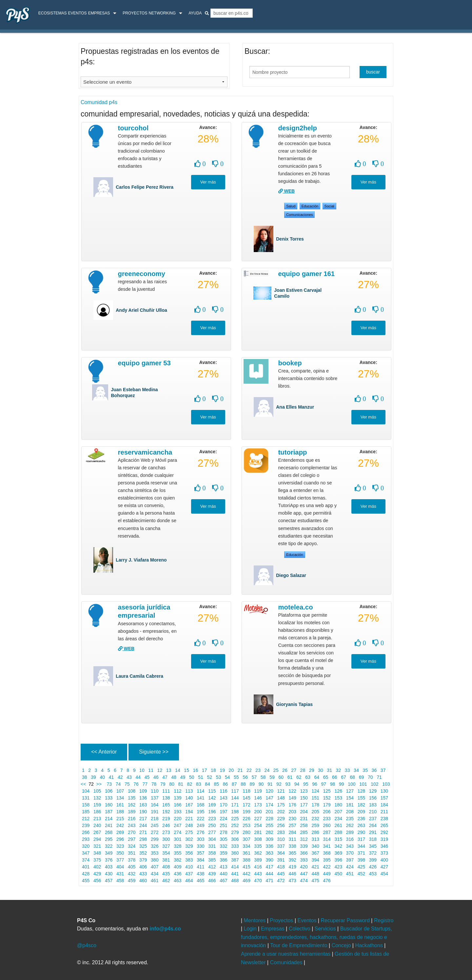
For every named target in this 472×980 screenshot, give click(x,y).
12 (160, 770)
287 (327, 832)
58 (263, 777)
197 (223, 812)
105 (97, 791)
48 (174, 777)
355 (177, 853)
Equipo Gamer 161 (306, 274)
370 (350, 853)
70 (370, 777)
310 (281, 839)
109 (143, 791)
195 (200, 812)
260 (327, 825)
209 (361, 812)
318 (373, 839)
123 (304, 791)
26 (285, 770)
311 (293, 839)
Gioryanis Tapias (294, 704)
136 (143, 798)
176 (293, 805)
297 (132, 839)
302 (189, 839)
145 (246, 798)
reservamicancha (145, 452)
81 (181, 784)
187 (109, 812)
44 (138, 777)
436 (177, 874)
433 (143, 874)
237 (373, 819)
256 (281, 825)
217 (143, 819)
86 (225, 784)
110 (155, 791)
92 (279, 784)
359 (223, 853)
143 (223, 798)
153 (338, 798)
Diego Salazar (291, 575)
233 (327, 819)
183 (373, 805)
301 (177, 839)
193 (177, 812)
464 (189, 881)
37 (383, 770)
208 (350, 812)
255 (270, 825)
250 (212, 825)
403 (109, 867)
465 (200, 881)
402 (97, 867)
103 (386, 784)
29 (312, 770)
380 (155, 860)
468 (235, 881)
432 (132, 874)
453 (373, 874)
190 (143, 812)
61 (290, 777)
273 (166, 832)
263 (361, 825)
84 (207, 784)
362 (258, 853)
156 (373, 798)
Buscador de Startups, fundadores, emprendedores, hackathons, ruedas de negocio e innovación (316, 937)
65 (326, 777)
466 (212, 881)
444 (270, 874)
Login (251, 929)
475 (315, 881)
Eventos (77, 13)
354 (166, 853)
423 (338, 867)
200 (258, 812)
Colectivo (300, 929)
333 (235, 846)
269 (120, 832)
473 (293, 881)
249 (200, 825)
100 (352, 784)
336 (270, 846)
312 (304, 839)
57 (254, 777)
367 (315, 853)
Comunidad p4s (99, 102)
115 (212, 791)
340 (315, 846)
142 (212, 798)
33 (347, 770)
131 (86, 798)
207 (338, 812)
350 (120, 853)
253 (246, 825)
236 (361, 819)
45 (147, 777)
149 (293, 798)
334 (246, 846)
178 (315, 805)
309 (270, 839)
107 (120, 791)
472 (281, 881)
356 (189, 853)
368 (327, 853)
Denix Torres (290, 239)
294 (97, 839)
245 (155, 825)
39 (93, 777)
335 (258, 846)
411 (200, 867)
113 (189, 791)
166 (177, 805)
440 (223, 874)
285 (304, 832)
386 (223, 860)
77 (145, 784)
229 (281, 819)
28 (303, 770)
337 (281, 846)
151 (315, 798)
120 (270, 791)
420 (304, 867)
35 (365, 770)
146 (258, 798)
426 (373, 867)
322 (109, 846)
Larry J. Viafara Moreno (141, 560)
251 (223, 825)
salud (291, 206)
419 (293, 867)
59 (272, 777)
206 (327, 812)
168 (200, 805)
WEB (287, 191)
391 (281, 860)
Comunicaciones (299, 215)
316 (350, 839)
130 (384, 791)
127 (350, 791)
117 (235, 791)
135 (132, 798)
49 (183, 777)
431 (120, 874)
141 (200, 798)
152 (327, 798)
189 (132, 812)
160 (109, 805)
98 (333, 784)
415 (246, 867)
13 (169, 770)
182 (361, 805)
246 (166, 825)
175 (281, 805)
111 (166, 791)
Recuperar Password (346, 920)
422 (327, 867)
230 (293, 819)
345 (373, 846)
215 (120, 819)
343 (350, 846)
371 (361, 853)
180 (338, 805)
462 (166, 881)
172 (246, 805)
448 (315, 874)
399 (373, 860)
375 (97, 860)
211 (384, 812)
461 (155, 881)
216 (132, 819)
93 (288, 784)
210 (373, 812)
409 (177, 867)
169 (212, 805)
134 (120, 798)
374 (86, 860)
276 (200, 832)
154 (350, 798)
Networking (162, 13)
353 (155, 853)
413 (223, 867)
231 (304, 819)
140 (189, 798)
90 (261, 784)
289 (350, 832)
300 (166, 839)
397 (350, 860)
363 (270, 853)
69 (361, 777)
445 (281, 874)
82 (190, 784)
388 (246, 860)
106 (109, 791)
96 (315, 784)
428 (86, 874)
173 (258, 805)
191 (155, 812)
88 (243, 784)
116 (223, 791)
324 (132, 846)
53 (218, 777)
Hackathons (370, 945)
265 (384, 825)
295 (109, 839)
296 (120, 839)
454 (384, 874)
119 (258, 791)
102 (374, 784)
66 (334, 777)
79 (163, 784)
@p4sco (87, 945)
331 (212, 846)
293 (86, 839)
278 (223, 832)
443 (258, 874)
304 (212, 839)
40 (102, 777)
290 (361, 832)
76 (136, 784)
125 (327, 791)
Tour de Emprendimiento (299, 945)
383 (189, 860)
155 (361, 798)
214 (109, 819)
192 (166, 812)
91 (270, 784)
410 (189, 867)
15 (186, 770)
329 (189, 846)
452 (361, 874)
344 (361, 846)
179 (327, 805)
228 (270, 819)
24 (267, 770)
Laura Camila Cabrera (139, 676)
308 (258, 839)
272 (155, 832)
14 (177, 770)
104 (86, 791)
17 (204, 770)
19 (222, 770)
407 (155, 867)
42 (120, 777)
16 (196, 770)
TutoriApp (293, 452)
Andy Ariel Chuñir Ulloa (141, 310)
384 (200, 860)
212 (86, 819)
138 (166, 798)
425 (361, 867)
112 (177, 791)
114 (200, 791)
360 (235, 853)
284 (293, 832)
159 (97, 805)
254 (258, 825)
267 (97, 832)
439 (212, 874)
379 (143, 860)
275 (189, 832)
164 (155, 805)
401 (86, 867)
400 (384, 860)
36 (374, 770)
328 (177, 846)
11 (151, 770)
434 (155, 874)
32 (338, 770)
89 (252, 784)
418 (281, 867)
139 (177, 798)
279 (235, 832)
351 (132, 853)
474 (304, 881)
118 (246, 791)
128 (361, 791)
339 (304, 846)
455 (86, 881)
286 (315, 832)
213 (97, 819)
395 (327, 860)
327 (166, 846)
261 (338, 825)
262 (350, 825)
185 (86, 812)
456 (97, 881)
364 (281, 853)
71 (379, 777)
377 (120, 860)
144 (235, 798)
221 (189, 819)
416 (258, 867)
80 (172, 784)
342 (338, 846)
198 (235, 812)
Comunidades (287, 962)
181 (350, 805)
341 (327, 846)
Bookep (290, 363)
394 (315, 860)
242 (120, 825)
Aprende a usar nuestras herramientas (286, 954)
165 (166, 805)
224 (223, 819)
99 (341, 784)
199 (246, 812)
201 (270, 812)
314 (327, 839)
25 (276, 770)
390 (270, 860)
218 (155, 819)
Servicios (326, 929)
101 (363, 784)
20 (231, 770)
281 (258, 832)
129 (373, 791)
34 (356, 770)
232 (315, 819)
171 (235, 805)
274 (177, 832)
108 (132, 791)
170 (223, 805)
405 (132, 867)
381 (166, 860)
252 (235, 825)
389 (258, 860)
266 (86, 832)
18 (213, 770)
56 (245, 777)
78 (154, 784)
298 (143, 839)
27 (294, 770)
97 (324, 784)
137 (155, 798)
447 (304, 874)
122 (293, 791)
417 (270, 867)
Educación (310, 206)
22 (249, 770)
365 (293, 853)
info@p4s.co (165, 929)
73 (109, 784)
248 (189, 825)
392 (293, 860)
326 (155, 846)
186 (97, 812)
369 (338, 853)
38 (84, 777)
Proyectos (135, 13)
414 (235, 867)
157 (384, 798)
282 (270, 832)
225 (235, 819)
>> (100, 784)
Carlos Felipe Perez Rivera (145, 187)
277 (212, 832)
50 (192, 777)
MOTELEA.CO (296, 607)
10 (142, 770)
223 (212, 819)
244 (143, 825)
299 (155, 839)
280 (246, 832)
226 (246, 819)
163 (143, 805)
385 (212, 860)
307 (246, 839)
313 (315, 839)
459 (132, 881)
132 (97, 798)
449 (327, 874)
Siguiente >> (154, 752)
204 (304, 812)
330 (200, 846)
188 (120, 812)
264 (373, 825)
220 (177, 819)
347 (86, 853)
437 (189, 874)
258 (304, 825)
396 (338, 860)
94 (297, 784)
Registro (384, 920)
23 (258, 770)
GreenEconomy (142, 274)
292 (384, 832)
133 (109, 798)
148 (281, 798)
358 (212, 853)
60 (281, 777)
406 (143, 867)
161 (120, 805)
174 (270, 805)
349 (109, 853)
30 (320, 770)
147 (270, 798)
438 (200, 874)
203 (293, 812)
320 (86, 846)
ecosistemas (53, 13)
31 (329, 770)
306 (235, 839)
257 (293, 825)
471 (270, 881)
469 (246, 881)
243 (132, 825)
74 (118, 784)
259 (315, 825)
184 (384, 805)
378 (132, 860)
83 (198, 784)
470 (258, 881)
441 (235, 874)
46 (156, 777)
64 (317, 777)
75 (127, 784)
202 (281, 812)
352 (143, 853)
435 (166, 874)
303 (200, 839)
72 (91, 784)
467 (223, 881)
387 (235, 860)
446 (293, 874)
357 (200, 853)
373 (384, 853)
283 (281, 832)
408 (166, 867)
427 (384, 867)
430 (109, 874)
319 (384, 839)
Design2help (298, 128)
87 (234, 784)
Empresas (99, 13)
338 (293, 846)
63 (308, 777)
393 (304, 860)
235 (350, 819)
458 (120, 881)
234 (338, 819)
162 (132, 805)
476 (327, 881)
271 (143, 832)
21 (240, 770)
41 (111, 777)
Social (329, 206)
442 (246, 874)
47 (165, 777)
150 (304, 798)
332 (223, 846)
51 (200, 777)
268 (109, 832)
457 (109, 881)
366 (304, 853)
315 (338, 839)
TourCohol (133, 128)
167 (189, 805)
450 (338, 874)
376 (109, 860)
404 (120, 867)
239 (86, 825)
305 (223, 839)
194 (189, 812)
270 (132, 832)
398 (361, 860)
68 (353, 777)
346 (384, 846)
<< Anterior (104, 752)
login (458, 14)
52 (210, 777)
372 (373, 853)
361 (246, 853)
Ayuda (195, 13)
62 (299, 777)
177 (304, 805)
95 (306, 784)
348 (97, 853)
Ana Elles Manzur (295, 407)
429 (97, 874)
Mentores (256, 920)
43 (129, 777)
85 (216, 784)
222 (200, 819)
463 (177, 881)
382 (177, 860)
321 (97, 846)
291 (373, 832)
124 (315, 791)
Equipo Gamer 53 (144, 363)
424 (350, 867)
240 (97, 825)
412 (212, 867)
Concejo (342, 945)
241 (109, 825)
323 (120, 846)
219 (166, 819)
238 (384, 819)
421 (315, 867)
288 (338, 832)
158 (86, 805)
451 (350, 874)
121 (281, 791)
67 (343, 777)
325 (143, 846)
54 (227, 777)
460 (143, 881)
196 (212, 812)
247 (177, 825)
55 (236, 777)
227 (258, 819)
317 (361, 839)
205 (315, 812)
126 (338, 791)
